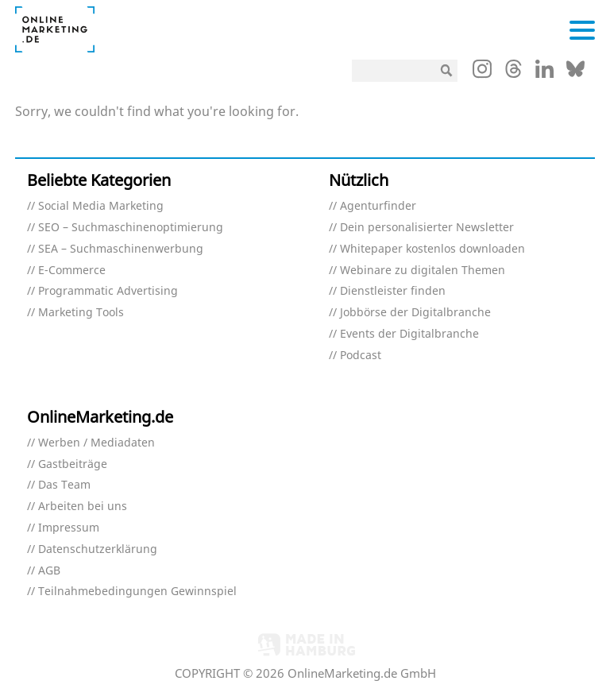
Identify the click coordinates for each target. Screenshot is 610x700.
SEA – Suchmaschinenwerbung (121, 249)
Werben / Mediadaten (97, 443)
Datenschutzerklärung (98, 549)
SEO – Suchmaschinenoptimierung (131, 228)
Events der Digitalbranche (409, 334)
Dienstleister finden (393, 291)
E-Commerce (72, 271)
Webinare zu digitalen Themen (423, 271)
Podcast (361, 356)
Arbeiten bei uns (83, 507)
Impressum (69, 528)
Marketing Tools (81, 313)
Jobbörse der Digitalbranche (415, 313)
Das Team (64, 485)
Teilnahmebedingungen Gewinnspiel (137, 592)
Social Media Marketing (101, 206)
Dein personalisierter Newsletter (427, 228)
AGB (49, 571)
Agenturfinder (378, 206)
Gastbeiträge (73, 464)
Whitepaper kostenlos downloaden (432, 249)
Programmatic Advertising (108, 291)
